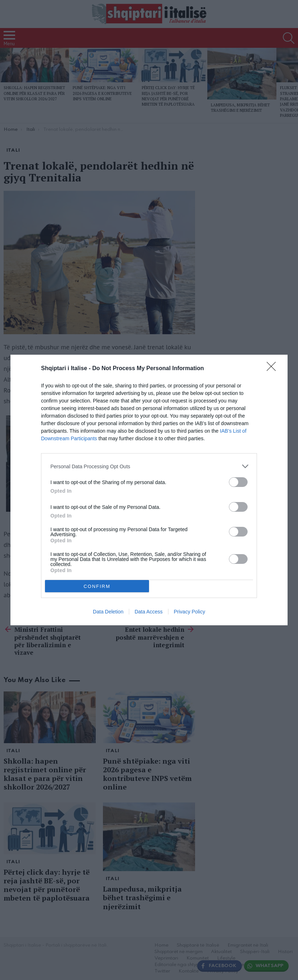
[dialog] (149, 490)
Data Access (149, 612)
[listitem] (149, 466)
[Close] (274, 369)
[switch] (238, 482)
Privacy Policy (189, 612)
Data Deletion (108, 612)
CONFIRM (97, 586)
